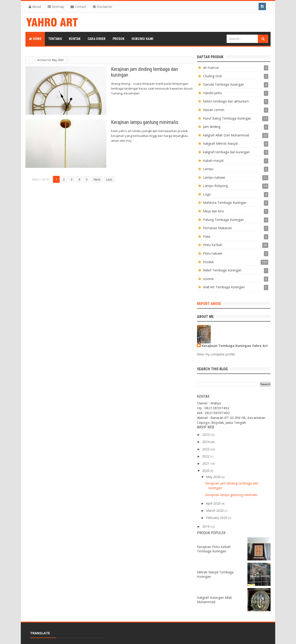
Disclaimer (103, 7)
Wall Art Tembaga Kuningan (224, 287)
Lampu (208, 169)
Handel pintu (212, 93)
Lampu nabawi (214, 177)
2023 (206, 449)
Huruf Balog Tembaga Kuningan (227, 118)
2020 (206, 471)
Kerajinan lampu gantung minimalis (145, 122)
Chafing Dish (213, 76)
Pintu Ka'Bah (213, 245)
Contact (79, 7)
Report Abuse (209, 304)
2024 (206, 442)
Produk (208, 262)
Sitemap (56, 7)
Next (97, 179)
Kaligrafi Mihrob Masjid (220, 143)
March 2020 (215, 510)
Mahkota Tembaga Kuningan (225, 203)
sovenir (208, 279)
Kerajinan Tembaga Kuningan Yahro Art (235, 346)
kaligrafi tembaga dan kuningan (226, 152)
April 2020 (213, 503)
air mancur (211, 68)
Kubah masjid (213, 161)
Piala (207, 236)
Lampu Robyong (215, 186)
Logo (207, 194)
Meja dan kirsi (213, 211)
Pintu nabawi (213, 253)
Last (109, 179)
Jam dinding (212, 127)
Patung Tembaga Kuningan (223, 220)
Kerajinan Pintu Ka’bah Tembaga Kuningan (214, 549)
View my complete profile (216, 354)
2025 (206, 435)
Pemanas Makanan (217, 228)
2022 (206, 456)
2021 (206, 463)
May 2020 (213, 477)
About (35, 7)
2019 (206, 526)
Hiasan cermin (214, 110)
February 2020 (217, 518)
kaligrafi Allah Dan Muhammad (226, 135)
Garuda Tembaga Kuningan (224, 84)
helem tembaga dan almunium (226, 101)
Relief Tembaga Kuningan (222, 270)
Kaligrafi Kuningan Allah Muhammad (214, 600)
